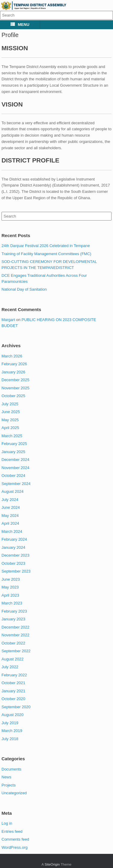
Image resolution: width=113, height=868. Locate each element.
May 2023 (10, 587)
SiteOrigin (52, 864)
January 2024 (13, 547)
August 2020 (13, 715)
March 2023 (12, 603)
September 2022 (16, 651)
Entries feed (12, 831)
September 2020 (16, 707)
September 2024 (16, 484)
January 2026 (13, 372)
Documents (11, 769)
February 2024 (14, 539)
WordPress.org (14, 847)
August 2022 (13, 659)
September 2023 (16, 571)
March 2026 (12, 356)
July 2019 (10, 723)
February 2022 (14, 675)
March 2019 (12, 731)
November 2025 (16, 388)
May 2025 (10, 420)
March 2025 (12, 436)
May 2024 (10, 516)
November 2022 (16, 635)
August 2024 (13, 491)
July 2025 (10, 404)
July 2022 (10, 667)
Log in (7, 823)
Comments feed (15, 839)
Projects (9, 785)
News (6, 777)
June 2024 (11, 507)
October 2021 (13, 683)
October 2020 (13, 699)
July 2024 (10, 500)
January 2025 (13, 452)
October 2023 (13, 563)
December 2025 (16, 380)
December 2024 (16, 460)
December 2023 (16, 555)
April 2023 (10, 595)
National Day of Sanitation (24, 289)
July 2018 (10, 739)
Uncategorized (14, 793)
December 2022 (16, 627)
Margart (8, 320)
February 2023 (14, 611)
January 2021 (13, 691)
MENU (20, 25)
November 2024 (16, 468)
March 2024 (12, 531)
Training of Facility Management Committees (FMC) (46, 254)
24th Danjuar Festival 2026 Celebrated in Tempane (46, 246)
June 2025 (11, 412)
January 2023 (13, 619)
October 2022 (13, 643)
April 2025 (10, 428)
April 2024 (10, 523)
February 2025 (14, 444)
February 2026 (14, 364)
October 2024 (13, 476)
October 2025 (13, 396)
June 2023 (11, 579)
